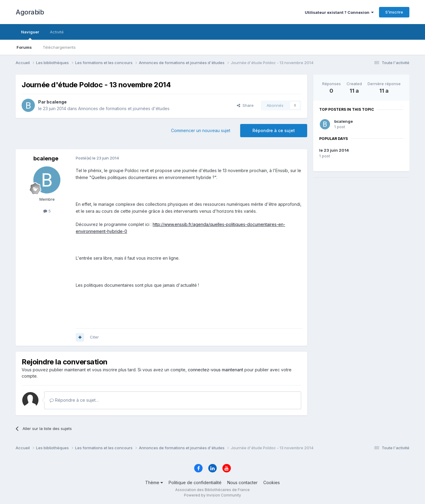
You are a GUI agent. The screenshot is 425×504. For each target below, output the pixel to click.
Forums (24, 47)
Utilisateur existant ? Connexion (339, 12)
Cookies (272, 482)
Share (245, 105)
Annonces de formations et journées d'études (124, 108)
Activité (57, 32)
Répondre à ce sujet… (74, 400)
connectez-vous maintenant (216, 370)
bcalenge (344, 121)
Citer (94, 337)
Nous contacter (242, 482)
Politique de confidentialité (195, 482)
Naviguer (30, 35)
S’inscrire (394, 12)
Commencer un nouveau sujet (201, 130)
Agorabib (30, 12)
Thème (154, 482)
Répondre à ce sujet (274, 130)
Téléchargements (59, 47)
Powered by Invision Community (212, 495)
